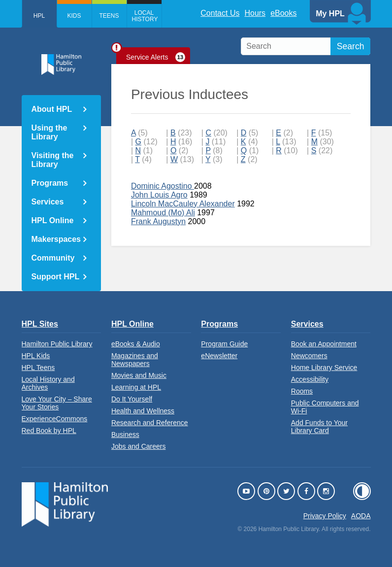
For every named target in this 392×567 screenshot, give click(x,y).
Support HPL (56, 277)
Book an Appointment (324, 344)
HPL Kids (36, 356)
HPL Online (53, 220)
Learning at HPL (136, 387)
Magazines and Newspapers (135, 360)
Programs (50, 183)
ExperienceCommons (55, 419)
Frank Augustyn (158, 221)
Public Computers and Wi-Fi (325, 407)
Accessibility (310, 379)
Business (125, 434)
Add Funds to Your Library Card (319, 427)
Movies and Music (139, 375)
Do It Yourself (132, 399)
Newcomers (309, 356)
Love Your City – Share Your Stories (57, 403)
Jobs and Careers (139, 446)
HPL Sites (40, 324)
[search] (306, 46)
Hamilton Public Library (57, 344)
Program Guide (224, 344)
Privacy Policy (325, 516)
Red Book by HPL (49, 431)
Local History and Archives (48, 383)
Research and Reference (150, 423)
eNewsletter (219, 356)
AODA (361, 516)
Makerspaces (56, 239)
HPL (39, 16)
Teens (109, 16)
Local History (145, 16)
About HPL (52, 109)
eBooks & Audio (136, 344)
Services (48, 202)
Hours (255, 13)
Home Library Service (324, 367)
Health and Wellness (143, 411)
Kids (74, 16)
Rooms (302, 391)
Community (53, 258)
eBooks (283, 13)
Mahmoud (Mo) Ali (163, 213)
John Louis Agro (159, 195)
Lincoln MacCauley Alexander (183, 204)
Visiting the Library (53, 160)
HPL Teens (38, 367)
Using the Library (49, 132)
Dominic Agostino (163, 186)
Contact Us (220, 13)
